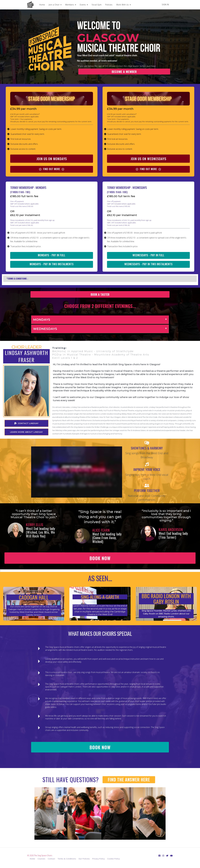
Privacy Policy (99, 859)
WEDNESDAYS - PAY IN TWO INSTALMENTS (148, 264)
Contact (52, 859)
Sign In (165, 5)
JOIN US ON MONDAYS (52, 159)
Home (42, 5)
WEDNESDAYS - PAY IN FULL (148, 255)
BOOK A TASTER (100, 294)
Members (71, 5)
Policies (109, 5)
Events (84, 5)
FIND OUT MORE (52, 169)
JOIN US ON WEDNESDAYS (148, 159)
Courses (41, 859)
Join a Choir (55, 5)
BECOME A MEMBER (124, 72)
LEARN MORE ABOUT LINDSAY (26, 432)
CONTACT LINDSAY (26, 423)
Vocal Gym (97, 5)
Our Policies (84, 859)
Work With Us (124, 5)
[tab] (100, 320)
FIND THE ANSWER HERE (129, 780)
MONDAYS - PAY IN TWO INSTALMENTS (52, 264)
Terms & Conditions (67, 859)
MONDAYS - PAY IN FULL (52, 255)
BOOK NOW (100, 558)
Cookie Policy (114, 859)
